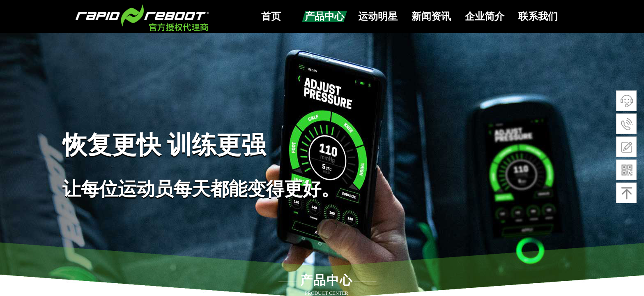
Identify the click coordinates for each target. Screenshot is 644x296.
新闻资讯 (431, 16)
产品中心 (324, 16)
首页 (271, 16)
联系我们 (538, 16)
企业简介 (485, 16)
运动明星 (378, 16)
